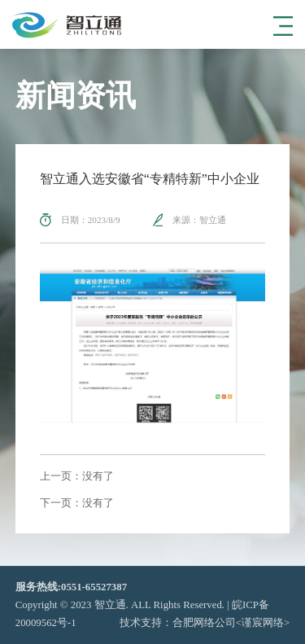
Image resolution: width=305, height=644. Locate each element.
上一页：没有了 (77, 477)
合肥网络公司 (204, 623)
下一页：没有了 (77, 504)
